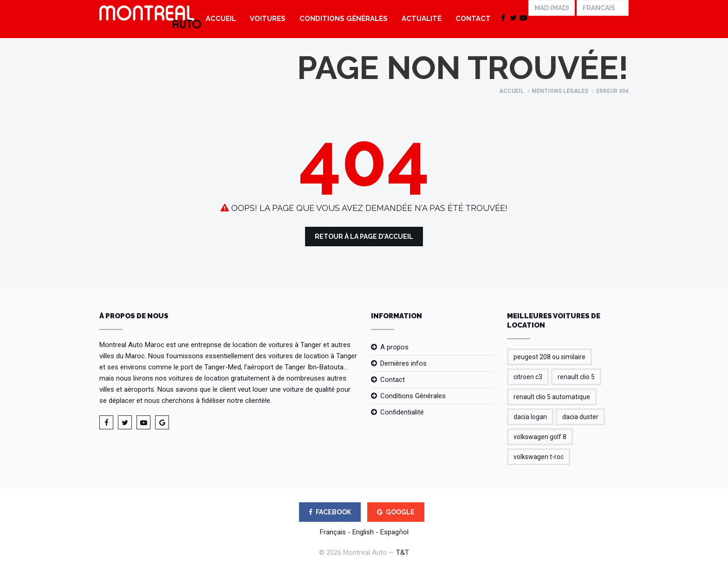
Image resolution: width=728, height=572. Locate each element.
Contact (473, 19)
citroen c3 (528, 377)
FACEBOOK (330, 512)
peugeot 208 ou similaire (549, 357)
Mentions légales (560, 91)
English (363, 532)
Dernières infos (403, 363)
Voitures (268, 19)
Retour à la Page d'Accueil (364, 237)
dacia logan (530, 417)
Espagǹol (394, 532)
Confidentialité (402, 412)
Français (333, 532)
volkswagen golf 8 (540, 437)
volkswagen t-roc (539, 457)
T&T (403, 552)
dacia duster (580, 417)
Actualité (422, 19)
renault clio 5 (576, 377)
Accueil (221, 19)
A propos (394, 347)
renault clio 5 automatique (552, 397)
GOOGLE (396, 512)
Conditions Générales (344, 19)
